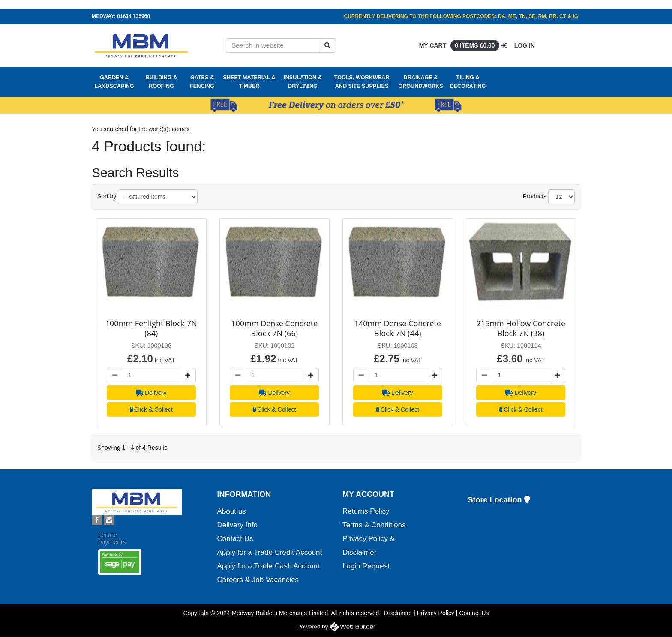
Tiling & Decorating (468, 82)
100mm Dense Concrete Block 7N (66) (274, 328)
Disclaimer (398, 613)
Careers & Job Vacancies (258, 580)
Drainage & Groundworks (420, 82)
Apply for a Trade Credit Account (270, 552)
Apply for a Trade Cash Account (268, 566)
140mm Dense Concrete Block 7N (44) (398, 328)
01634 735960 (133, 16)
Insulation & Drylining (303, 82)
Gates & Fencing (202, 82)
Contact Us (235, 539)
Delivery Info (237, 525)
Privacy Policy (436, 613)
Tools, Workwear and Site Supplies (362, 82)
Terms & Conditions (374, 525)
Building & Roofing (161, 82)
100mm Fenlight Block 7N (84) (151, 328)
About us (232, 511)
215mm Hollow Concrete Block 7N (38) (521, 328)
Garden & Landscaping (114, 82)
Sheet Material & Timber (249, 82)
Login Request (366, 566)
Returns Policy (366, 511)
